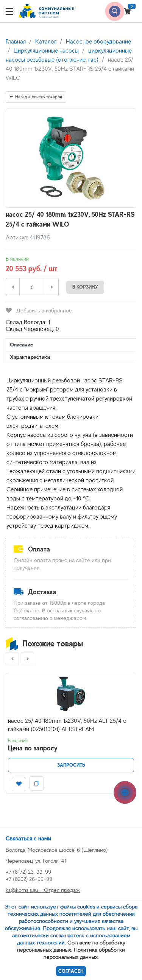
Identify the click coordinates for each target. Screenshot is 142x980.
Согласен (71, 971)
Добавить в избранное (39, 310)
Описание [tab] (22, 344)
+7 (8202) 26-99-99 (29, 879)
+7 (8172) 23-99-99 (28, 872)
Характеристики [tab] (30, 357)
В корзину (85, 287)
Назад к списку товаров (36, 97)
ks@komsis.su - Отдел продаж (43, 890)
